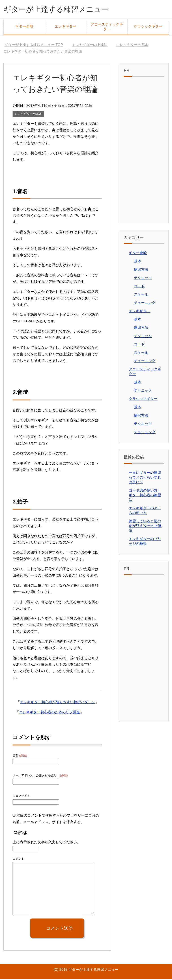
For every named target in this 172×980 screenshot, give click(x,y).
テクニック (143, 279)
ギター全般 (24, 27)
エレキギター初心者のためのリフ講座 (49, 713)
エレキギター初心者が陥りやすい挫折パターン (58, 703)
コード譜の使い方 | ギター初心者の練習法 (145, 496)
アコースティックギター (107, 28)
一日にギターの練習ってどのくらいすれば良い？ (145, 478)
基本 (138, 262)
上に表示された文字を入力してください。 (47, 843)
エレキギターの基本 (28, 115)
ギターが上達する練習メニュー (61, 10)
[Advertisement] (144, 152)
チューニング (145, 304)
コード (139, 287)
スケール (141, 295)
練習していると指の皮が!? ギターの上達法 (145, 527)
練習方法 (141, 270)
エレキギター (65, 27)
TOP (34, 46)
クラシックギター (148, 27)
